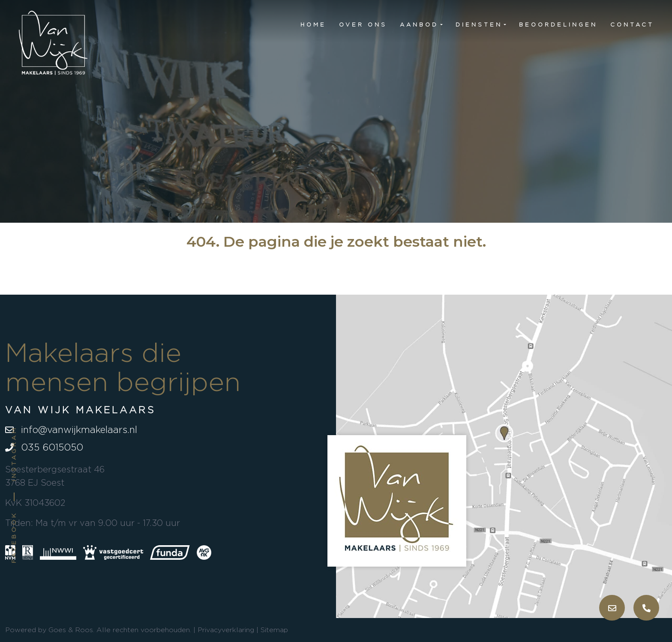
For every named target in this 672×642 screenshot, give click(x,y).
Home (313, 24)
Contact (632, 24)
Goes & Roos (71, 630)
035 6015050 (44, 447)
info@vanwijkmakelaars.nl (71, 430)
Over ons (363, 24)
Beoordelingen (558, 24)
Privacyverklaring (226, 630)
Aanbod (419, 24)
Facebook (13, 537)
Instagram (13, 454)
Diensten (479, 24)
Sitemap (274, 630)
